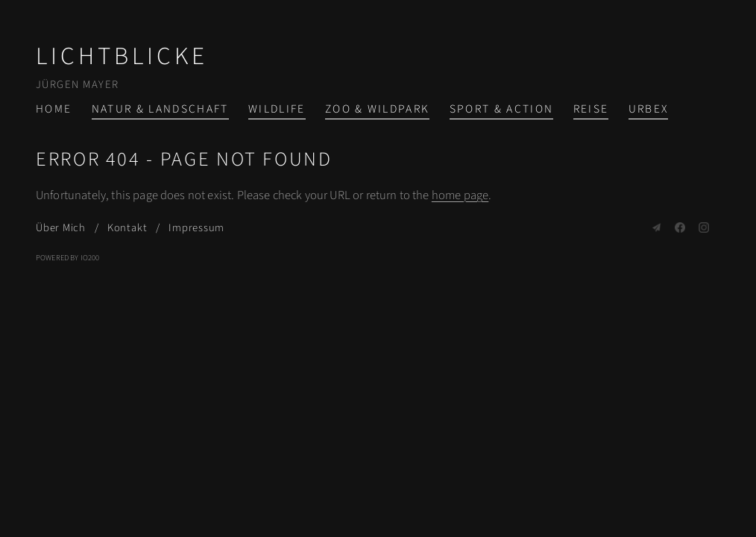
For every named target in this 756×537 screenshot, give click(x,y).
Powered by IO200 (68, 258)
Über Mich (61, 228)
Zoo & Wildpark (378, 109)
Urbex (649, 109)
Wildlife (277, 109)
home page (460, 195)
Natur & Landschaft (160, 109)
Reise (591, 109)
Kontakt (127, 228)
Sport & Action (502, 109)
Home (54, 109)
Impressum (196, 228)
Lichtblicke (122, 56)
